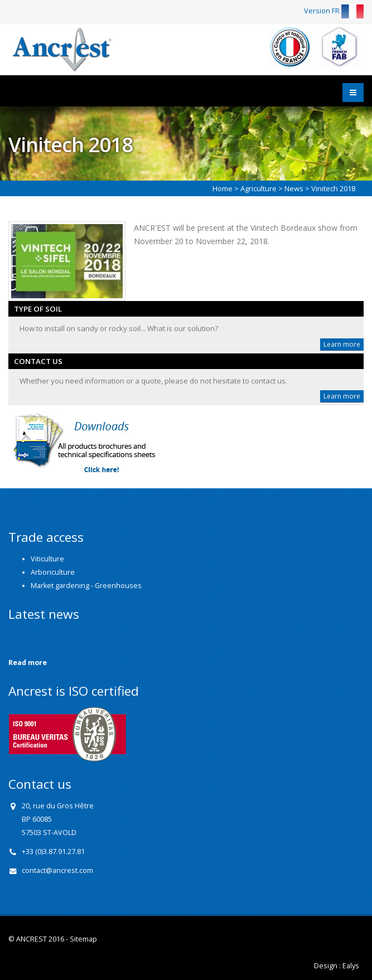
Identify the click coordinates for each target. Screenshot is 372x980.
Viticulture (47, 559)
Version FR (334, 11)
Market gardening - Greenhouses (86, 586)
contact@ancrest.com (57, 870)
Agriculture (259, 188)
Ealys (351, 966)
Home (223, 188)
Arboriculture (53, 572)
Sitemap (83, 939)
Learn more (342, 344)
